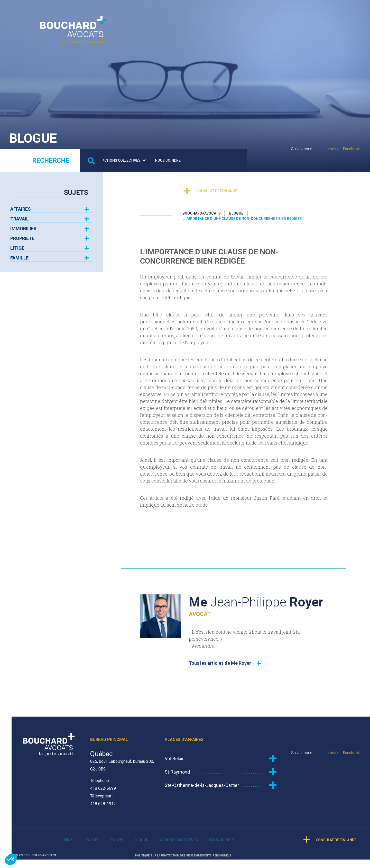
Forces (162, 12)
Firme (136, 12)
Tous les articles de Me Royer (220, 660)
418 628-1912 (103, 801)
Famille (19, 255)
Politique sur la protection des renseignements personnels (183, 852)
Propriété (22, 235)
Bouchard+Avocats (202, 210)
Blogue (209, 12)
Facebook (351, 149)
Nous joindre (291, 12)
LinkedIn (332, 149)
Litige (17, 245)
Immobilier (23, 226)
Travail (20, 216)
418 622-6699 (103, 785)
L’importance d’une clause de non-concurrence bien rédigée (242, 216)
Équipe (187, 12)
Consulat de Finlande (340, 42)
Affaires (21, 206)
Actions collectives (247, 12)
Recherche (51, 158)
